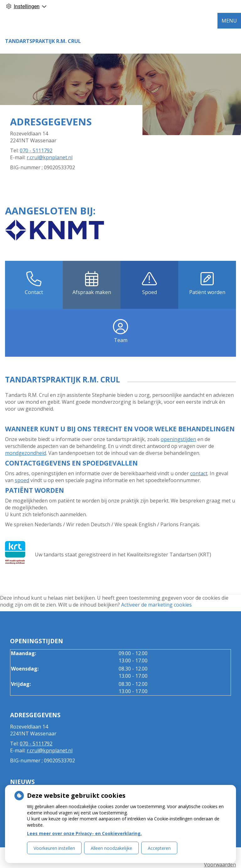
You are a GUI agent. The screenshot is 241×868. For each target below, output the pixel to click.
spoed (22, 480)
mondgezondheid (26, 453)
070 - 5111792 (36, 150)
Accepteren (159, 848)
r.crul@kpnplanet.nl (50, 157)
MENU (229, 21)
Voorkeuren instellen (54, 848)
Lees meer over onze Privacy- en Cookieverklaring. (84, 833)
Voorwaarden (220, 865)
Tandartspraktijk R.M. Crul (43, 41)
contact (199, 473)
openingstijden (178, 439)
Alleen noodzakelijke (111, 848)
